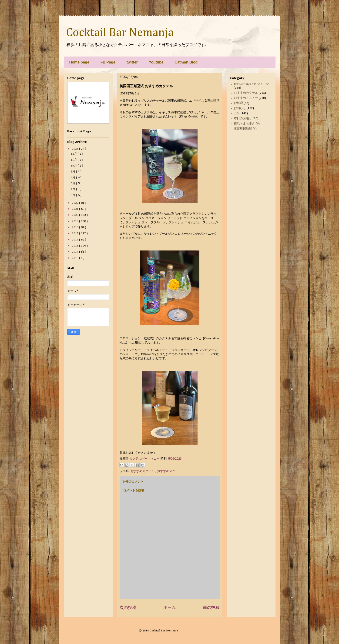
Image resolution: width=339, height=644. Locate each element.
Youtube (156, 62)
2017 (76, 233)
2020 (76, 215)
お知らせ (240, 108)
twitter (132, 62)
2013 (76, 258)
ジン (237, 113)
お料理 (238, 103)
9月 (73, 172)
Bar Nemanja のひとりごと (252, 84)
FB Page (108, 62)
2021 (76, 209)
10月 (74, 166)
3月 (73, 195)
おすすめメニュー (169, 471)
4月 (73, 189)
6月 (73, 178)
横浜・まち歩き (244, 124)
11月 (74, 160)
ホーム (170, 607)
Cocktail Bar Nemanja (120, 33)
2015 (76, 246)
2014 (76, 252)
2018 (76, 227)
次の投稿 (128, 607)
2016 (76, 240)
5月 (73, 183)
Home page (79, 62)
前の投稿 (211, 607)
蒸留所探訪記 (243, 129)
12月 (74, 154)
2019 (76, 221)
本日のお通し (243, 118)
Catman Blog (186, 62)
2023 (76, 149)
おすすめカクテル (143, 471)
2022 (76, 203)
